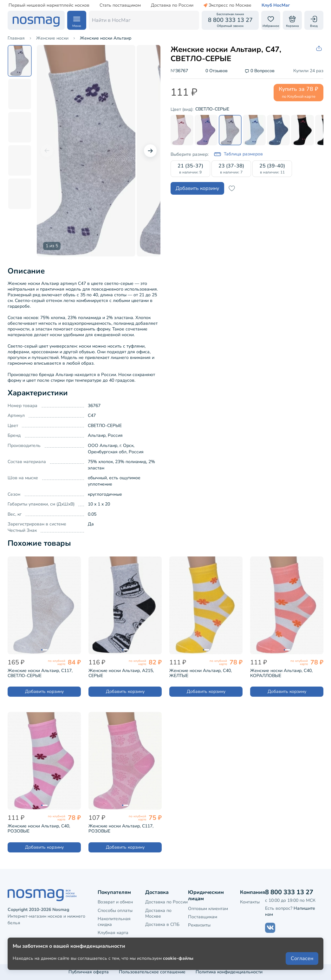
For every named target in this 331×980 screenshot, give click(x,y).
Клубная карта (113, 933)
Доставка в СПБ (162, 924)
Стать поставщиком (120, 5)
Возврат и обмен (115, 902)
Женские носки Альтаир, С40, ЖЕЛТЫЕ (201, 673)
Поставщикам (203, 917)
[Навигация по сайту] (77, 20)
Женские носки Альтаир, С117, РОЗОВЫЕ (121, 829)
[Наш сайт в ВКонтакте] (270, 928)
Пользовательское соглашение (152, 972)
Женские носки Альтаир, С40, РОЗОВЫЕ (39, 829)
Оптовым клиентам (208, 909)
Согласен (302, 958)
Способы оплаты (115, 911)
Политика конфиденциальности (229, 972)
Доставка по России (172, 5)
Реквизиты (199, 925)
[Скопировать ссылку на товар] (320, 49)
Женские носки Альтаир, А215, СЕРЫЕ (121, 673)
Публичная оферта (89, 972)
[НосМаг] (36, 20)
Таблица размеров (238, 154)
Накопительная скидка (114, 922)
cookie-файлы (178, 958)
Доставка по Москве (158, 913)
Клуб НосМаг (276, 5)
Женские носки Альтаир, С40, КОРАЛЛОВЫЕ (281, 673)
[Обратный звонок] (230, 20)
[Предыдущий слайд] (47, 151)
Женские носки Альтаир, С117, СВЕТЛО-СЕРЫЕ (40, 673)
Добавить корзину (197, 188)
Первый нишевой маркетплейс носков (49, 5)
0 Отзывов (217, 71)
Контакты (250, 902)
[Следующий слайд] (150, 151)
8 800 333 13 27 (289, 892)
